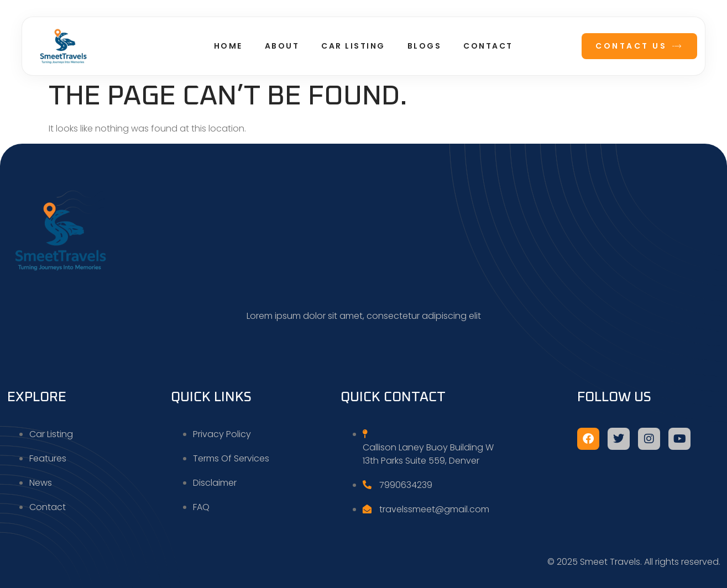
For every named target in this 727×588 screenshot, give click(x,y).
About (282, 46)
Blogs (425, 46)
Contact (488, 46)
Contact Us (639, 46)
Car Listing (353, 46)
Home (228, 46)
